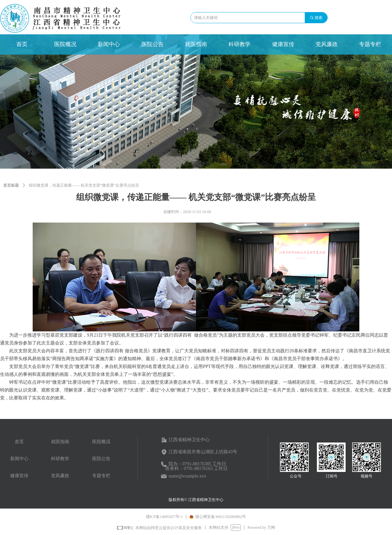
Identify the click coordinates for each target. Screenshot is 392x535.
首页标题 (11, 185)
